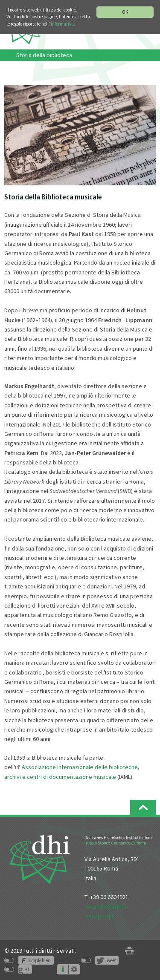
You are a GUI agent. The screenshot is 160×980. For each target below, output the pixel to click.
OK (125, 12)
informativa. (63, 24)
